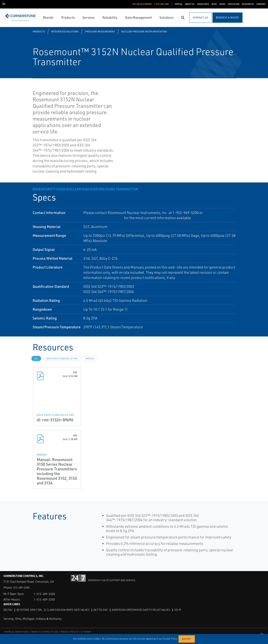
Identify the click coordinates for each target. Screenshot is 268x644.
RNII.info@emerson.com (103, 218)
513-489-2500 (22, 587)
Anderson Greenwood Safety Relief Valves (147, 610)
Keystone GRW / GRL (31, 610)
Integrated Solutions (65, 31)
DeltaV (8, 610)
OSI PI (186, 610)
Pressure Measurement (100, 31)
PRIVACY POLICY (70, 632)
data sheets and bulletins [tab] (62, 358)
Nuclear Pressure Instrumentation (144, 31)
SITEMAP (86, 632)
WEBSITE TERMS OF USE (45, 632)
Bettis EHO (105, 610)
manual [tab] (90, 358)
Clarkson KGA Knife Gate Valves (71, 610)
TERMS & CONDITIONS (16, 632)
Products (39, 31)
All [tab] (36, 358)
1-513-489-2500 (46, 594)
